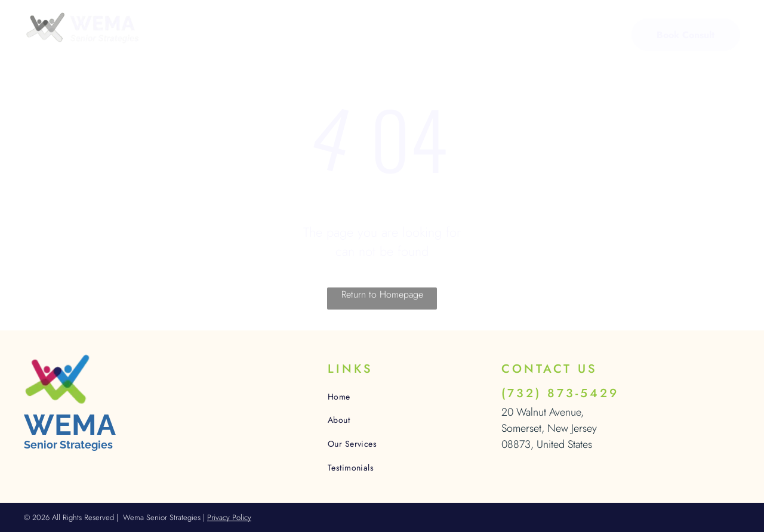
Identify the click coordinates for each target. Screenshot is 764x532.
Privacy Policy (229, 517)
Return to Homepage (382, 294)
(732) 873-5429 (560, 393)
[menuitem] (210, 36)
